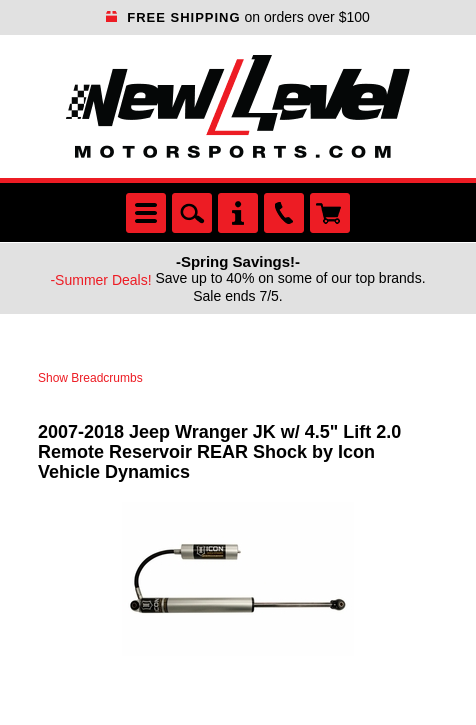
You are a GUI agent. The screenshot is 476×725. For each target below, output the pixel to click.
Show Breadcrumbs (90, 378)
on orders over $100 (238, 17)
